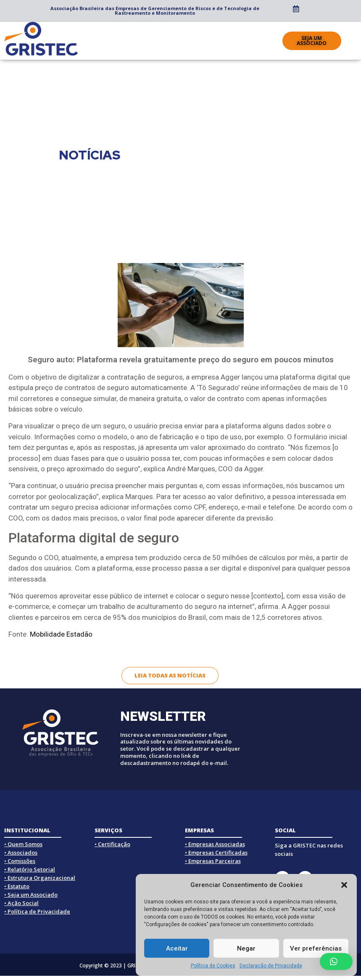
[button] (344, 885)
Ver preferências (316, 948)
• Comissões (20, 861)
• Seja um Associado (31, 895)
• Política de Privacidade (37, 911)
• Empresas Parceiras (213, 861)
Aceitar (177, 948)
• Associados (21, 853)
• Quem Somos (23, 844)
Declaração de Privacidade (271, 966)
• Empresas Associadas (215, 844)
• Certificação (112, 844)
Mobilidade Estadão (61, 634)
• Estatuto (17, 886)
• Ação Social (21, 903)
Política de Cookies (213, 966)
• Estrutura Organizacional (40, 878)
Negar (246, 948)
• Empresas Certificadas (216, 853)
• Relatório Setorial (30, 869)
